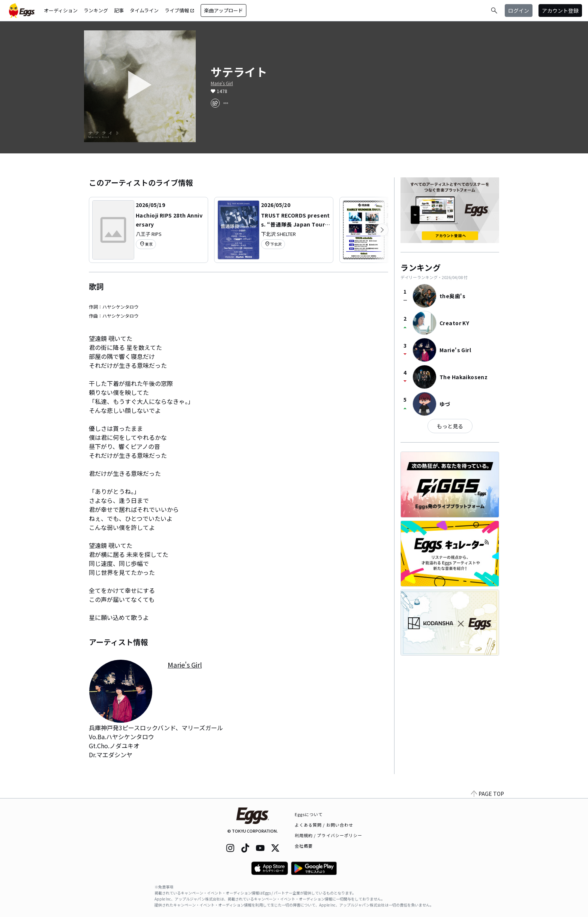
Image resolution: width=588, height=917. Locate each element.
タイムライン (144, 10)
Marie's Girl (222, 83)
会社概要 (304, 846)
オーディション (61, 10)
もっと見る (450, 426)
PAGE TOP (487, 794)
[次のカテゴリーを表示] (382, 230)
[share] (215, 103)
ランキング (96, 10)
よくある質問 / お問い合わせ (324, 825)
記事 (119, 10)
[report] (226, 103)
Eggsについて (309, 814)
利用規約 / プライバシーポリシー (329, 835)
